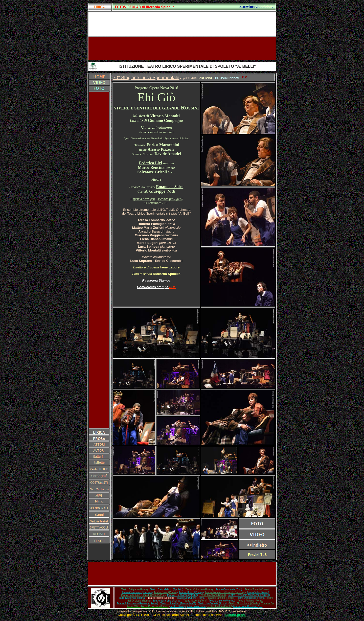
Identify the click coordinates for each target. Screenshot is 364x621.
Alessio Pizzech (161, 149)
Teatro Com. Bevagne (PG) (248, 606)
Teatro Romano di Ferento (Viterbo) (225, 592)
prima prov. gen (145, 199)
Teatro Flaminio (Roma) (221, 598)
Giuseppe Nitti (162, 191)
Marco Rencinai (152, 167)
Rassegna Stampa (156, 280)
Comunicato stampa (153, 287)
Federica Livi (151, 163)
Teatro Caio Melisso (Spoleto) (167, 590)
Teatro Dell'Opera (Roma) (191, 598)
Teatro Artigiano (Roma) (134, 590)
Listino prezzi (236, 615)
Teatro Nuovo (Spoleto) (161, 598)
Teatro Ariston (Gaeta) (220, 606)
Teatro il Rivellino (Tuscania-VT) (178, 603)
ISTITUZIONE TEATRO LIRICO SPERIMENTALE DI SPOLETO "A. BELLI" (187, 66)
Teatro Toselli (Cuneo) (257, 590)
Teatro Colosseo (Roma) (199, 590)
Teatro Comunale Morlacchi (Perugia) (249, 595)
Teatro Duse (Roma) (165, 592)
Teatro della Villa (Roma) (166, 601)
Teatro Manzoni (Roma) (213, 595)
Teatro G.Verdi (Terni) (195, 601)
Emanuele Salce (170, 187)
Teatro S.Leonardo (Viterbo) (182, 595)
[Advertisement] (182, 48)
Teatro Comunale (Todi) (229, 590)
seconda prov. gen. (170, 199)
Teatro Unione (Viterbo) (222, 601)
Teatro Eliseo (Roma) (191, 592)
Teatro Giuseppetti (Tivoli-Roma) (188, 606)
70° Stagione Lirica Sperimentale (146, 78)
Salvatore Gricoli (152, 172)
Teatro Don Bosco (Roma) (251, 598)
